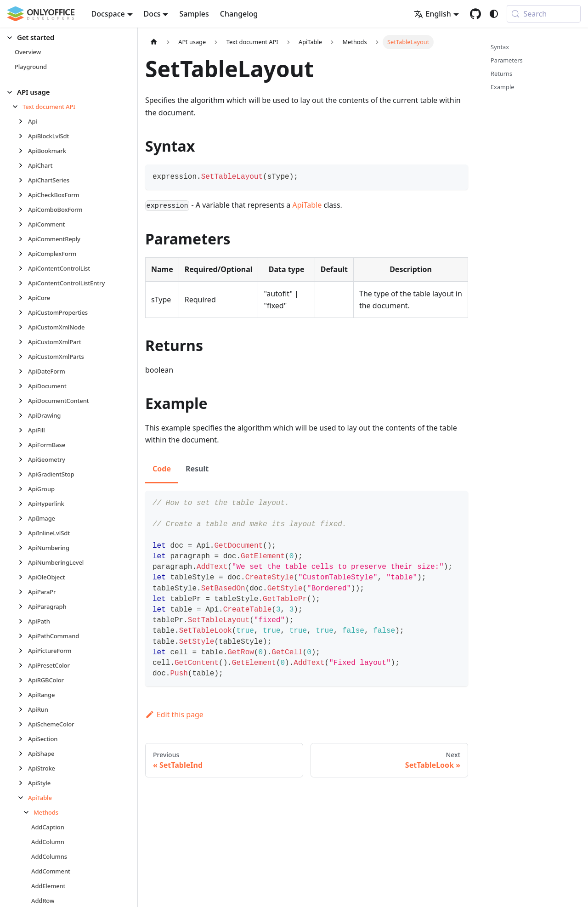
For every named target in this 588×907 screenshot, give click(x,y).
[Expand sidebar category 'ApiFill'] (23, 430)
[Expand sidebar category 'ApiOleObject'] (23, 577)
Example (502, 87)
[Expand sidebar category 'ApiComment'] (23, 224)
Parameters (507, 60)
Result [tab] (197, 469)
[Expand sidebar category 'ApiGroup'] (23, 489)
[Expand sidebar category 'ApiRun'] (23, 709)
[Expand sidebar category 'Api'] (23, 121)
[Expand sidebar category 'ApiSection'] (23, 739)
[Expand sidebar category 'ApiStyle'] (23, 783)
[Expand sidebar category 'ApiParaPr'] (23, 592)
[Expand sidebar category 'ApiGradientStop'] (23, 474)
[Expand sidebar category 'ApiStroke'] (23, 768)
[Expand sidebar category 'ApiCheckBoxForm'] (23, 195)
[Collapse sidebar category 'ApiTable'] (23, 798)
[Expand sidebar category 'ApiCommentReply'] (23, 239)
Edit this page (174, 714)
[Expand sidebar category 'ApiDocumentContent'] (23, 401)
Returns (501, 74)
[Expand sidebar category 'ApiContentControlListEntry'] (23, 283)
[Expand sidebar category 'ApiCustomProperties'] (23, 312)
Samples (194, 14)
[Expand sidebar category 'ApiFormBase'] (23, 445)
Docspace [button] (108, 14)
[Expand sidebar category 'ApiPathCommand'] (23, 636)
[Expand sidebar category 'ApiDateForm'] (23, 371)
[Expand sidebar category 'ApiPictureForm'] (23, 651)
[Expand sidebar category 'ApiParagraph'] (23, 607)
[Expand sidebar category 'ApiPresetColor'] (23, 665)
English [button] (432, 14)
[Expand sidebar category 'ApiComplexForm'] (23, 254)
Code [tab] (162, 469)
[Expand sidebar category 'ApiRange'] (23, 695)
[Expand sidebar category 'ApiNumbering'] (23, 548)
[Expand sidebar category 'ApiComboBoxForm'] (23, 210)
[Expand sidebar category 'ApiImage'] (23, 518)
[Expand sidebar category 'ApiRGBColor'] (23, 680)
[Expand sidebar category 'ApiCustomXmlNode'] (23, 327)
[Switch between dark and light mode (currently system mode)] (494, 14)
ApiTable (307, 205)
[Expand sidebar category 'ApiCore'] (23, 298)
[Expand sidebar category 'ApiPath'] (23, 621)
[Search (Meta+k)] (544, 14)
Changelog (239, 14)
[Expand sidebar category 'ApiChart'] (23, 165)
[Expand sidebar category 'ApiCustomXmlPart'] (23, 342)
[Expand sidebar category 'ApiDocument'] (23, 386)
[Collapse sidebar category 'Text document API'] (18, 107)
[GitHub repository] (475, 14)
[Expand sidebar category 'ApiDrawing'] (23, 415)
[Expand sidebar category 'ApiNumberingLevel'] (23, 562)
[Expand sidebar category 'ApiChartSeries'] (23, 180)
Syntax (500, 47)
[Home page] (154, 42)
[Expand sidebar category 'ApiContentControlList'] (23, 268)
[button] (65, 37)
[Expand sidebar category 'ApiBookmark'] (23, 151)
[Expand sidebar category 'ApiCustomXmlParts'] (23, 357)
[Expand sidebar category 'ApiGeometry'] (23, 459)
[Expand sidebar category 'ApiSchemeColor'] (23, 724)
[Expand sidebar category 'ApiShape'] (23, 754)
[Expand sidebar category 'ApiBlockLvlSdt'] (23, 136)
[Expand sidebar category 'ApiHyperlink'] (23, 504)
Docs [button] (152, 14)
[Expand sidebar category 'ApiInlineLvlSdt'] (23, 533)
